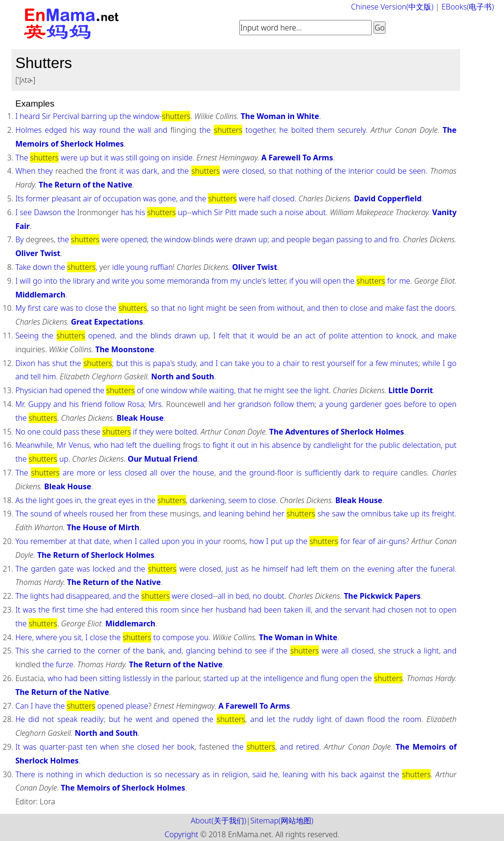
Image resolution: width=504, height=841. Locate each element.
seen (418, 171)
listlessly (137, 678)
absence (286, 445)
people (298, 239)
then (330, 308)
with (318, 774)
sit (78, 637)
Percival (66, 116)
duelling (167, 445)
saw (338, 514)
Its (20, 198)
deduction (125, 774)
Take (23, 267)
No (20, 432)
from (220, 281)
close (94, 308)
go (37, 281)
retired (307, 747)
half (264, 198)
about (316, 212)
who (101, 445)
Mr (20, 404)
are (68, 473)
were (69, 158)
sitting (110, 678)
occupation (122, 198)
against (372, 774)
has (127, 212)
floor (286, 473)
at (72, 541)
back (349, 774)
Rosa (136, 404)
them (326, 130)
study (187, 363)
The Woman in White (280, 116)
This (22, 651)
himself (276, 569)
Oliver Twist (38, 253)
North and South (183, 376)
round (110, 130)
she (324, 514)
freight (443, 514)
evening (381, 569)
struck (404, 651)
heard (30, 116)
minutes (404, 363)
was (117, 158)
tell (36, 376)
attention (367, 336)
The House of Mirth (103, 527)
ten (91, 747)
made (248, 212)
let (271, 719)
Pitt (231, 212)
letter (277, 281)
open (332, 281)
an (298, 336)
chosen (400, 610)
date (102, 541)
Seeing (27, 336)
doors (445, 308)
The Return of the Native (85, 185)
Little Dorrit (411, 390)
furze (64, 664)
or (102, 473)
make (395, 308)
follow (115, 404)
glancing (201, 651)
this (137, 363)
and (161, 130)
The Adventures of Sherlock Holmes (337, 432)
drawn (245, 239)
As (19, 500)
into (50, 281)
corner (109, 651)
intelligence (283, 678)
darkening (207, 500)
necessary (182, 774)
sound (41, 514)
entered (129, 610)
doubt (274, 596)
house (203, 473)
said (259, 774)
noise (294, 212)
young (138, 267)
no (182, 308)
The (22, 158)
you (138, 281)
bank (156, 651)
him (49, 376)
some (156, 281)
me (405, 281)
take (242, 363)
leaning (231, 514)
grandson (255, 404)
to (369, 239)
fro (394, 239)
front (108, 171)
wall (145, 130)
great (107, 500)
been (273, 610)
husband (231, 610)
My (20, 308)
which (202, 212)
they (45, 171)
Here (24, 637)
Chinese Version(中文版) (392, 7)
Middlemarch (40, 295)
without (290, 308)
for (392, 281)
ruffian (161, 267)
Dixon (25, 363)
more (86, 473)
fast (413, 308)
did (34, 719)
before (415, 404)
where (46, 637)
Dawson (48, 212)
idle (119, 267)
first (34, 308)
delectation (422, 445)
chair (291, 363)
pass (71, 432)
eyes (126, 500)
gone (167, 198)
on (166, 158)
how (257, 541)
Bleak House (140, 418)
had (56, 390)
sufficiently (323, 473)
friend (92, 404)
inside (183, 158)
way (89, 130)
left (132, 445)
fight (220, 445)
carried (59, 651)
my (236, 281)
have (43, 706)
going (149, 158)
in (254, 445)
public (390, 445)
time (75, 610)
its (426, 514)
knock (406, 336)
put (451, 445)
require (385, 473)
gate (66, 569)
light (196, 308)
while (432, 363)
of (328, 171)
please (137, 706)
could (386, 171)
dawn (354, 719)
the (126, 116)
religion (235, 774)
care (51, 308)
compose (178, 637)
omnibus (376, 514)
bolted (302, 130)
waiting (221, 390)
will (25, 281)
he (284, 130)
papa (161, 363)
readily (92, 719)
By (20, 239)
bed (242, 596)
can (227, 363)
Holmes (28, 130)
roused (102, 514)
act (311, 336)
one (152, 390)
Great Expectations (107, 322)
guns (397, 541)
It (18, 610)
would (268, 336)
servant (357, 610)
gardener (366, 404)
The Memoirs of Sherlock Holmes (123, 788)
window (146, 116)
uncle (252, 281)
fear (360, 541)
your (213, 541)
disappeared (88, 596)
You (22, 541)
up (113, 116)
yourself (341, 363)
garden (43, 569)
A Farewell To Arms (297, 158)
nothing (309, 171)
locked (104, 569)
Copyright (182, 834)
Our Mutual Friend (163, 459)
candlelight (332, 445)
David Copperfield (388, 198)
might (216, 308)
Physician (31, 390)
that (286, 171)
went (144, 719)
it (106, 158)
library (84, 281)
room (170, 610)
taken (294, 610)
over (168, 473)
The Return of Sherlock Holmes (96, 555)
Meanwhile (34, 445)
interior (361, 171)
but (96, 158)
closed (253, 171)
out (243, 445)
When (25, 171)
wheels (75, 514)
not (421, 610)
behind (258, 514)
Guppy (39, 404)
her (230, 404)
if (292, 281)
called (149, 541)
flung (330, 678)
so (272, 171)
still (131, 158)
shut (60, 363)
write (120, 281)
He (20, 719)
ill (308, 610)
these (91, 432)
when (123, 541)
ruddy (303, 719)
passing (350, 239)
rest (318, 363)
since (190, 610)
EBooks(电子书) (468, 7)
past (75, 747)
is (148, 363)
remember (49, 541)
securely (351, 130)
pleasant (67, 198)
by (307, 445)
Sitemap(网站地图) (282, 821)
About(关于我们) (219, 821)
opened (134, 239)
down (42, 267)
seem (238, 500)
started (216, 678)
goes (393, 404)
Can (22, 706)
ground (262, 473)
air (87, 198)
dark (149, 171)
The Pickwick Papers (382, 596)
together (260, 130)
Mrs (155, 404)
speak (67, 719)
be (402, 171)
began (323, 239)
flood (376, 719)
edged (56, 130)
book (186, 747)
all (154, 473)
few (382, 363)
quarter (53, 747)
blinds (204, 239)
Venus (79, 445)
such (268, 212)
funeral (442, 569)
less (115, 473)
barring (94, 116)
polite (339, 336)
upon (170, 541)
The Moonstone (125, 349)
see (26, 212)
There (25, 774)
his (75, 130)
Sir (46, 116)
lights (39, 596)
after (405, 569)
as (245, 569)
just (232, 569)
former (38, 198)
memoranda (188, 281)
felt (224, 336)
